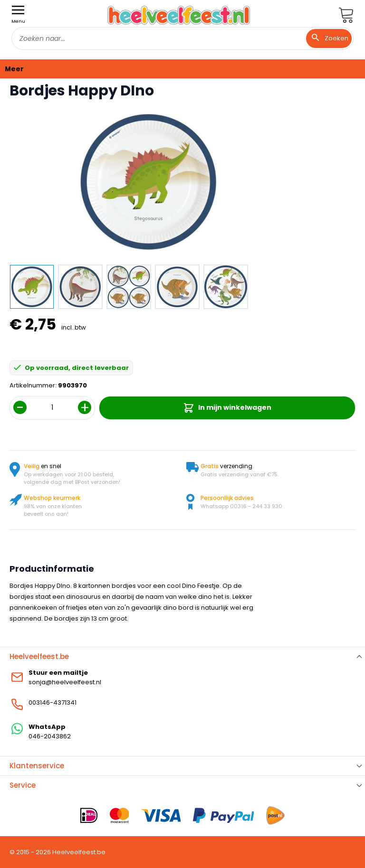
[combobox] (182, 38)
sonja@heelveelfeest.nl (65, 682)
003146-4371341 (53, 703)
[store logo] (179, 15)
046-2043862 (50, 736)
